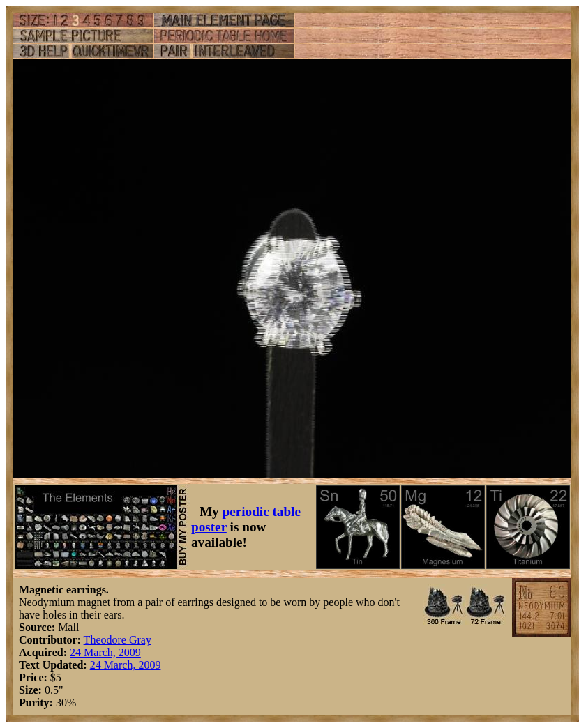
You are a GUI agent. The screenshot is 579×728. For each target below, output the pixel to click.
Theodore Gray (118, 640)
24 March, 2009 (105, 652)
